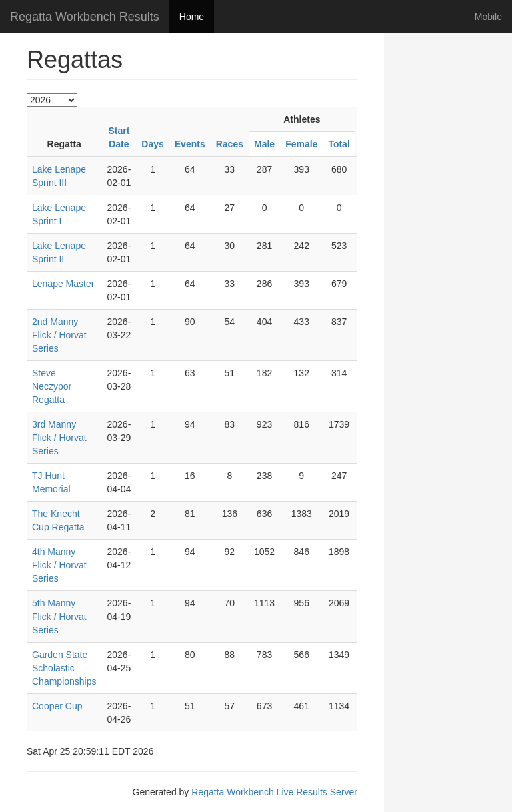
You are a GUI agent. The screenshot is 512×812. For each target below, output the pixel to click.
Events (190, 144)
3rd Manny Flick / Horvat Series (59, 438)
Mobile (488, 17)
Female (301, 144)
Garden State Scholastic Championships (64, 668)
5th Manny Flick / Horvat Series (59, 617)
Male (264, 144)
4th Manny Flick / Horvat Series (59, 565)
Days (152, 144)
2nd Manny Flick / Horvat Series (59, 335)
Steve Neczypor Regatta (52, 386)
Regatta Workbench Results (85, 17)
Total (339, 144)
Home (192, 17)
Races (230, 144)
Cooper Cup (57, 706)
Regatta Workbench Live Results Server (274, 792)
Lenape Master (63, 284)
